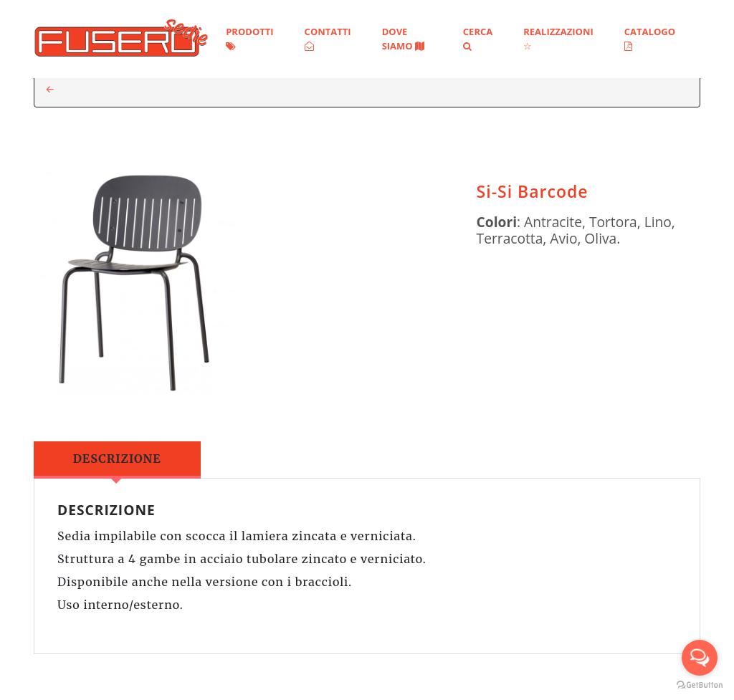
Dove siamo (403, 39)
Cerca (478, 38)
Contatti (328, 38)
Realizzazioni (558, 38)
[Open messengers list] (700, 658)
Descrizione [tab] (117, 459)
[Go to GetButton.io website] (700, 685)
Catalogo (650, 38)
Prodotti (249, 38)
